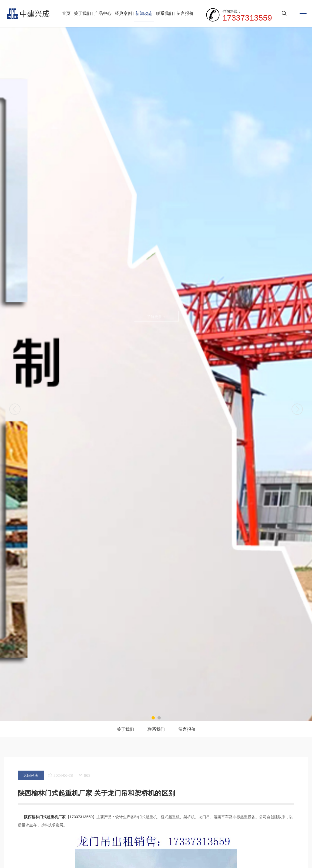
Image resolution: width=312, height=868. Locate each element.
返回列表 (31, 775)
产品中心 (103, 13)
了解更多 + (156, 316)
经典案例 (123, 13)
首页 (66, 13)
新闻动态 (144, 13)
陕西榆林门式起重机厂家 (45, 817)
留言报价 (185, 13)
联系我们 (165, 13)
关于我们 (82, 13)
